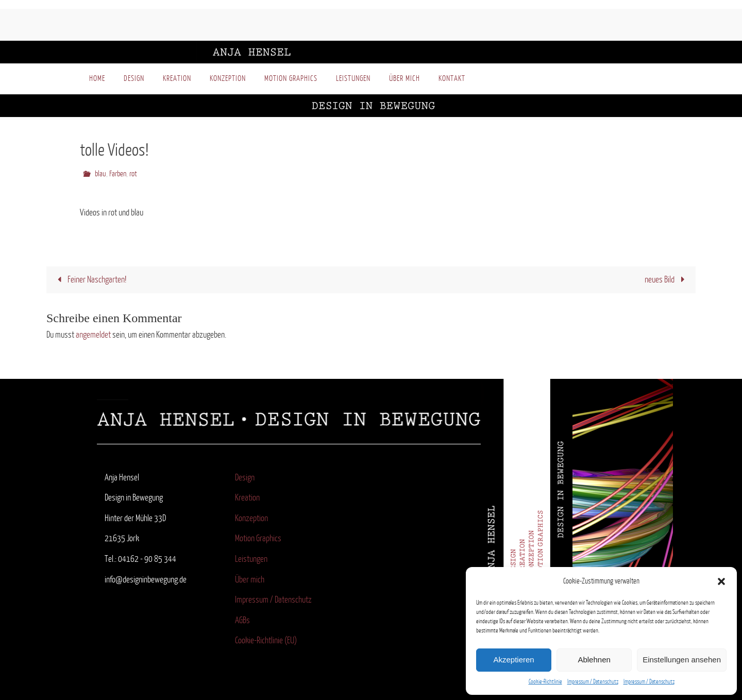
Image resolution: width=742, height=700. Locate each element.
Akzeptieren (513, 660)
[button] (721, 581)
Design (245, 478)
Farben (118, 174)
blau (100, 174)
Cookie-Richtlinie (545, 682)
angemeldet (93, 335)
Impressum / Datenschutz (593, 682)
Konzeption (251, 518)
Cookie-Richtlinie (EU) (266, 640)
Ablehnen (594, 660)
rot (133, 174)
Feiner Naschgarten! (90, 280)
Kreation (247, 498)
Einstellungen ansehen (682, 660)
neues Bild (667, 280)
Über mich (250, 580)
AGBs (242, 620)
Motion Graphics (258, 538)
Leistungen (251, 559)
